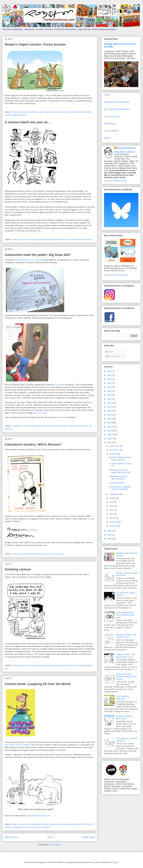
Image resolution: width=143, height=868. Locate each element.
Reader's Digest (11, 115)
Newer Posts (11, 837)
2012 (110, 423)
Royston (23, 115)
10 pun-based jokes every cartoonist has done (125, 615)
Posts (109, 352)
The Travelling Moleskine (122, 698)
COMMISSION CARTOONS (117, 102)
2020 (110, 391)
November (114, 450)
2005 (110, 535)
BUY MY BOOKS (112, 116)
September (115, 494)
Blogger (115, 862)
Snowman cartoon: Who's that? (125, 717)
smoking (80, 665)
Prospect (71, 239)
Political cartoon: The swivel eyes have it (126, 656)
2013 (110, 419)
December (114, 446)
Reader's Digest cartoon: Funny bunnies (35, 44)
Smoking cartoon (18, 569)
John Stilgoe (60, 385)
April (112, 514)
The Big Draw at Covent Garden (29, 260)
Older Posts (89, 837)
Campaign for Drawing (21, 426)
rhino (39, 827)
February (114, 522)
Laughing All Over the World (25, 827)
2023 (110, 379)
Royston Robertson (127, 148)
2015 (110, 411)
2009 (110, 435)
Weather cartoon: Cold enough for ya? (126, 636)
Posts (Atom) (55, 845)
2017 (110, 403)
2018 (110, 399)
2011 (110, 427)
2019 (110, 395)
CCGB (68, 644)
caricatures (36, 426)
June (112, 506)
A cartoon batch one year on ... (28, 122)
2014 (110, 415)
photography (80, 112)
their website (61, 417)
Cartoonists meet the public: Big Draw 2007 (38, 255)
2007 (110, 442)
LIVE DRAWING (111, 131)
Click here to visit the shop (116, 275)
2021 (110, 387)
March (113, 518)
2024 (110, 375)
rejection (80, 239)
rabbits (89, 112)
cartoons (41, 112)
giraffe (73, 824)
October (113, 454)
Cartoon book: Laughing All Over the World (38, 684)
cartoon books (24, 824)
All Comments (113, 356)
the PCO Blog (41, 413)
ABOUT (108, 138)
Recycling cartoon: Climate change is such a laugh (127, 677)
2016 (110, 407)
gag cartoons (51, 112)
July (112, 502)
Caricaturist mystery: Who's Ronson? (33, 444)
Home (50, 837)
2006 (110, 531)
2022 (110, 383)
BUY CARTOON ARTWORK (117, 109)
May (112, 510)
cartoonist (32, 112)
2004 (110, 539)
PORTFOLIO (110, 124)
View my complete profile (115, 181)
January (113, 526)
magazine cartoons (65, 112)
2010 (110, 431)
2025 (110, 371)
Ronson (52, 554)
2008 (110, 439)
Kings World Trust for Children (17, 745)
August (113, 498)
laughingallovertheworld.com (38, 816)
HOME (107, 95)
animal (14, 112)
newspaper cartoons (59, 665)
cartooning (22, 112)
